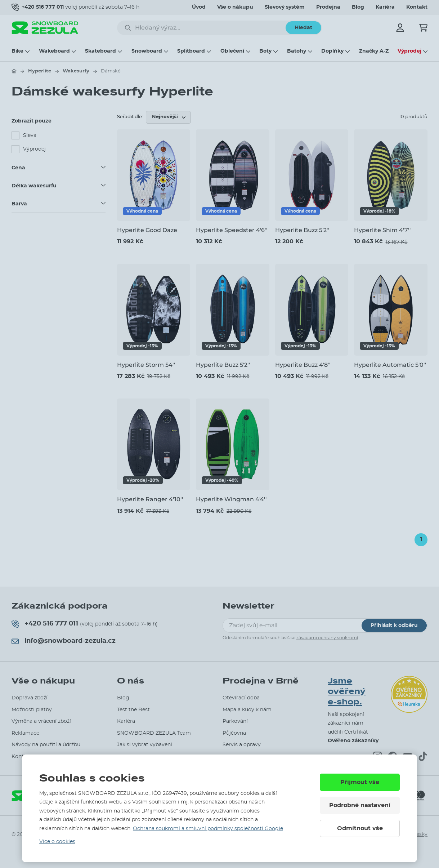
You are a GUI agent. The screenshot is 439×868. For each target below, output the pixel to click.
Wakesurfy (76, 71)
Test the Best (133, 710)
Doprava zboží (30, 698)
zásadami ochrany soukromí (327, 638)
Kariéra (385, 7)
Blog (358, 7)
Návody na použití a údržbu (46, 745)
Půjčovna (234, 733)
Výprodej (409, 51)
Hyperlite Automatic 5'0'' (390, 365)
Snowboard (147, 51)
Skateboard (100, 51)
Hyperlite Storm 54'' (146, 365)
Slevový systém (285, 7)
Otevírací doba (241, 698)
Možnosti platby (32, 710)
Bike (17, 51)
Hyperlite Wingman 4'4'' (231, 499)
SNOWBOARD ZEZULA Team (154, 733)
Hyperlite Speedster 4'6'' (232, 230)
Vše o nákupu (235, 7)
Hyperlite (40, 71)
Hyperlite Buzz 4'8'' (303, 365)
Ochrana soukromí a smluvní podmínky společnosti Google (208, 829)
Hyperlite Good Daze (147, 230)
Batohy (297, 51)
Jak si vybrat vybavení (145, 745)
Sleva (30, 135)
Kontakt (417, 7)
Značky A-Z (374, 51)
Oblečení (232, 51)
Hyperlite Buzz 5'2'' (302, 230)
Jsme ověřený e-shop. (347, 691)
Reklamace (25, 733)
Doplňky (332, 51)
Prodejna (328, 7)
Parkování (235, 721)
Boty (265, 51)
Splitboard (191, 51)
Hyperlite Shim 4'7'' (382, 230)
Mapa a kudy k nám (247, 710)
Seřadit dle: (130, 117)
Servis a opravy (242, 745)
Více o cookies (57, 842)
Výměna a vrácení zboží (41, 721)
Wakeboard (54, 51)
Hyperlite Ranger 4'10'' (150, 499)
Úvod (199, 7)
